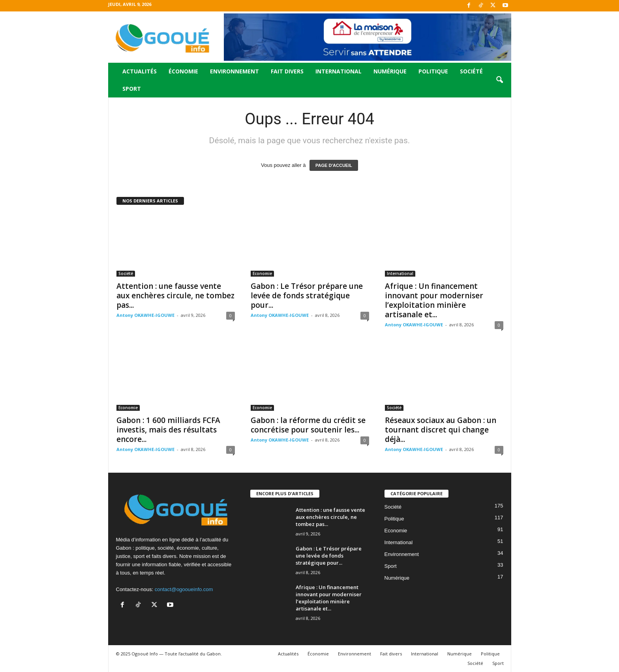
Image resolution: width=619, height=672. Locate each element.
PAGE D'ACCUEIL (334, 165)
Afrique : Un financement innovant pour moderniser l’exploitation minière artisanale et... (434, 300)
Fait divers (287, 71)
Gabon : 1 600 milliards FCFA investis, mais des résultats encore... (168, 430)
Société (471, 71)
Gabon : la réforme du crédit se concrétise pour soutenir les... (308, 425)
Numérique (390, 71)
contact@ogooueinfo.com (184, 589)
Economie (262, 273)
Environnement (234, 71)
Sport (132, 89)
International (339, 71)
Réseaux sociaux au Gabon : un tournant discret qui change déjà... (441, 430)
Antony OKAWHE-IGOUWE (145, 315)
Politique (433, 71)
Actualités (140, 71)
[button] (499, 80)
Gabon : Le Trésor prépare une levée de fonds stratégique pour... (307, 296)
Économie (183, 71)
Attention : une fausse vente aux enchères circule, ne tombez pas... (175, 296)
